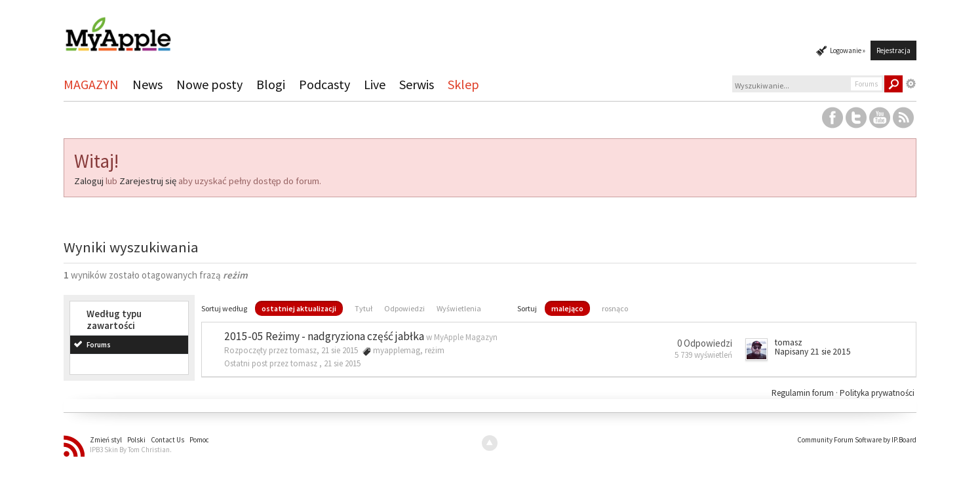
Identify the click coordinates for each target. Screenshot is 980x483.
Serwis (417, 84)
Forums (99, 345)
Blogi (271, 84)
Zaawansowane (911, 84)
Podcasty (324, 84)
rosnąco (615, 308)
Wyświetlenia (459, 308)
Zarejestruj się (148, 181)
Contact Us (167, 440)
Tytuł (363, 308)
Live (375, 84)
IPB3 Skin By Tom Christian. (131, 450)
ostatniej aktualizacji (299, 308)
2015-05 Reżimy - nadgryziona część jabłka (324, 336)
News (147, 84)
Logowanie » (848, 50)
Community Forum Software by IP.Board (857, 440)
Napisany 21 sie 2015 (813, 352)
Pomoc (199, 440)
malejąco (567, 308)
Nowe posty (209, 84)
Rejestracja (893, 50)
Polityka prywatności (877, 393)
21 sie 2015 (342, 363)
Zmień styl (106, 440)
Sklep (463, 84)
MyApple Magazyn (466, 337)
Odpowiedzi (404, 308)
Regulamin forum (804, 393)
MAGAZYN (91, 84)
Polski (136, 440)
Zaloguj (89, 181)
